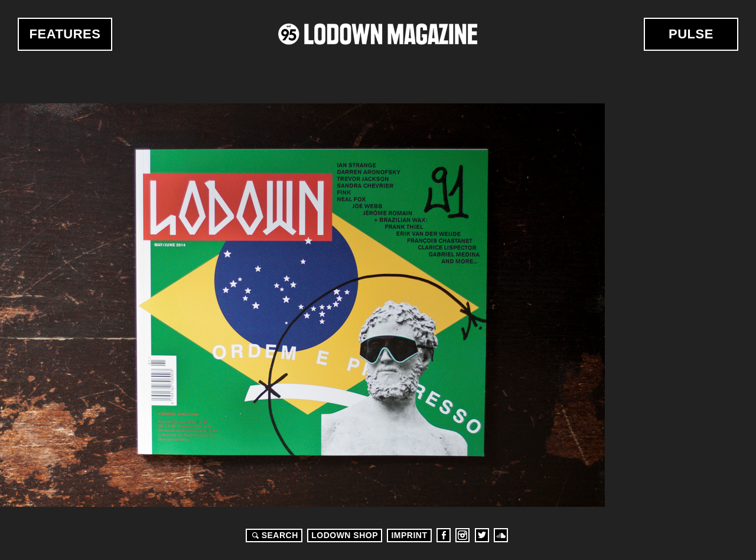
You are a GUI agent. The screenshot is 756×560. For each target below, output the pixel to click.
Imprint (409, 535)
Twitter (482, 535)
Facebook (444, 535)
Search (273, 535)
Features (65, 34)
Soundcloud (501, 535)
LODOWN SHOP (345, 535)
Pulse (691, 34)
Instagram (462, 535)
